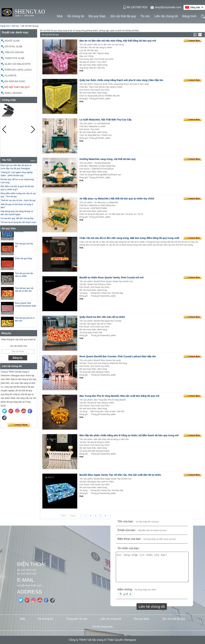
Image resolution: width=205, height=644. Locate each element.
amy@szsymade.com (168, 7)
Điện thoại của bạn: (129, 539)
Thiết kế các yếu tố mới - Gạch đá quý (18, 204)
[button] (33, 130)
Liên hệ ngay (19, 425)
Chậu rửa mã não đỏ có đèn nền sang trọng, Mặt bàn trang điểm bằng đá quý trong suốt (129, 238)
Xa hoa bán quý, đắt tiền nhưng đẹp (17, 221)
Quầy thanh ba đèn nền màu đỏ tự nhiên (102, 317)
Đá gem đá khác (15, 81)
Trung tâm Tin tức (77, 619)
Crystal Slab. (14, 46)
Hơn (81, 71)
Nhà (60, 16)
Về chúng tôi (76, 16)
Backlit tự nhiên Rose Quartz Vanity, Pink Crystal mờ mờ (111, 277)
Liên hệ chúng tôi (166, 16)
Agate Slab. (12, 41)
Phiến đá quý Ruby (24, 262)
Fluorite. (11, 76)
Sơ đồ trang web (103, 627)
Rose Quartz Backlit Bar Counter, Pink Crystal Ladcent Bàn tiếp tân (118, 356)
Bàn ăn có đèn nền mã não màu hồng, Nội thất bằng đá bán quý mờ (118, 41)
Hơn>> (33, 161)
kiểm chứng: (125, 589)
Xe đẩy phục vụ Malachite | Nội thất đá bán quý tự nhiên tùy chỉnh (117, 199)
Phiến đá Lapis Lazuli (18, 70)
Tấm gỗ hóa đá (14, 52)
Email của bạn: (127, 530)
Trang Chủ (5, 26)
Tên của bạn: (126, 521)
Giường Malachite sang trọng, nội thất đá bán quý (108, 159)
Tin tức (145, 16)
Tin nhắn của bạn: (129, 548)
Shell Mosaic (13, 93)
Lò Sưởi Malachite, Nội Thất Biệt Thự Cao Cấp (105, 120)
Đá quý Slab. (97, 16)
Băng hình (189, 16)
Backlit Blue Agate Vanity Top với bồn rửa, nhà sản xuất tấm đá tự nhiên (120, 475)
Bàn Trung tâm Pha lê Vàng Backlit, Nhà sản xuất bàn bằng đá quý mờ (119, 396)
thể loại (15, 26)
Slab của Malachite (18, 64)
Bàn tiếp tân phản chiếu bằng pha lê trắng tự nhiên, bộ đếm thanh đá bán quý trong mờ (129, 435)
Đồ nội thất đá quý (123, 16)
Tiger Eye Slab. (15, 58)
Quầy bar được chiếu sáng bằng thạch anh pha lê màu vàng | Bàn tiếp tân (121, 80)
